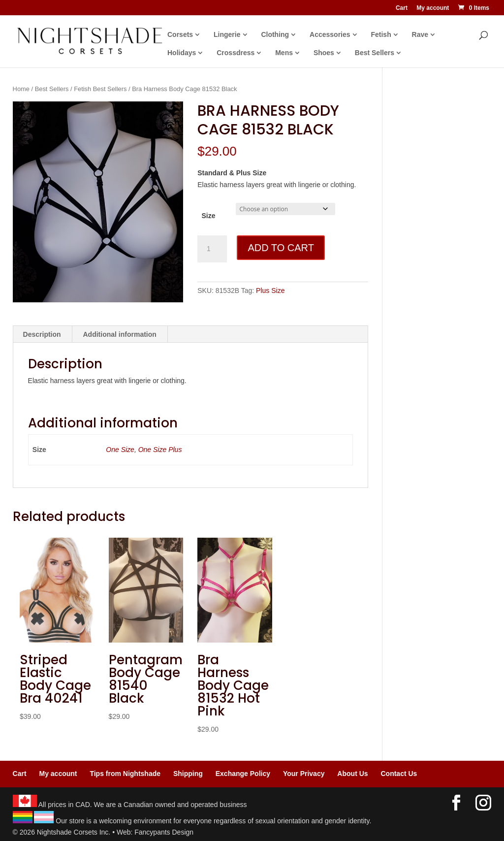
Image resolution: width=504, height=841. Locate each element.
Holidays (182, 53)
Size (208, 216)
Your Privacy (304, 774)
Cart (402, 8)
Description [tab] (42, 334)
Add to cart (281, 248)
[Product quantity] (212, 249)
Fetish (381, 35)
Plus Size (270, 291)
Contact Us (399, 774)
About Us (352, 774)
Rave (420, 35)
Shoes (324, 53)
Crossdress (236, 53)
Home (21, 89)
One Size (120, 450)
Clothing (275, 35)
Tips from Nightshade (125, 774)
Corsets (180, 35)
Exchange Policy (243, 774)
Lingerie (227, 35)
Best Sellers (375, 53)
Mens (284, 53)
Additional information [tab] (120, 334)
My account (433, 8)
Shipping (188, 774)
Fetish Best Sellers (100, 89)
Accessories (330, 35)
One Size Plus (160, 450)
